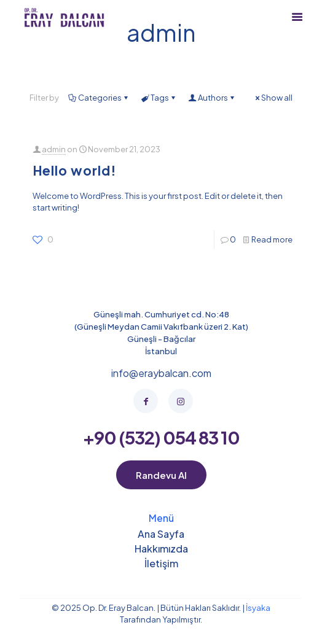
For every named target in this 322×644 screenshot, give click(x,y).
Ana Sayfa (161, 535)
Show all (273, 98)
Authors (212, 98)
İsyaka (257, 608)
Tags (159, 98)
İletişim (161, 564)
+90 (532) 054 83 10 (161, 437)
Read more (272, 239)
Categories (99, 98)
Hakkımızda (161, 549)
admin (54, 149)
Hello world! (74, 170)
